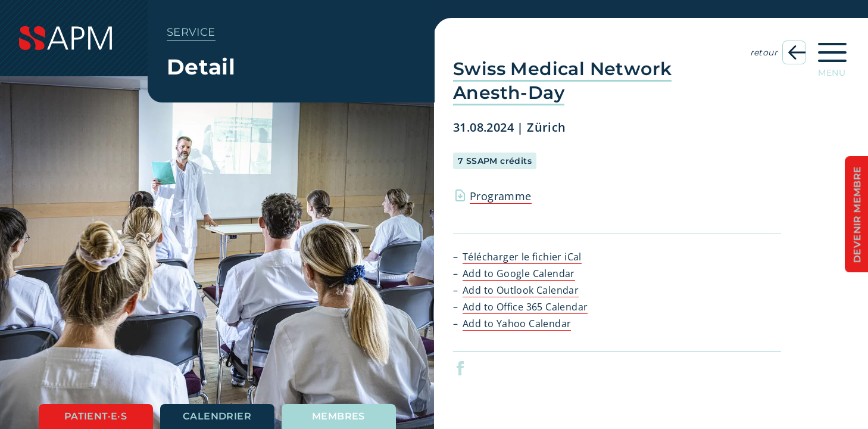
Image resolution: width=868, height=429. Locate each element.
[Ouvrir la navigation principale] (832, 56)
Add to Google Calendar (519, 273)
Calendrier (217, 416)
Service (191, 32)
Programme (501, 196)
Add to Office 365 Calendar (525, 307)
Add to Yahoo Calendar (517, 324)
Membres (338, 416)
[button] (475, 368)
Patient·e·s (96, 416)
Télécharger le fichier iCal (522, 257)
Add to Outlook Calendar (521, 290)
